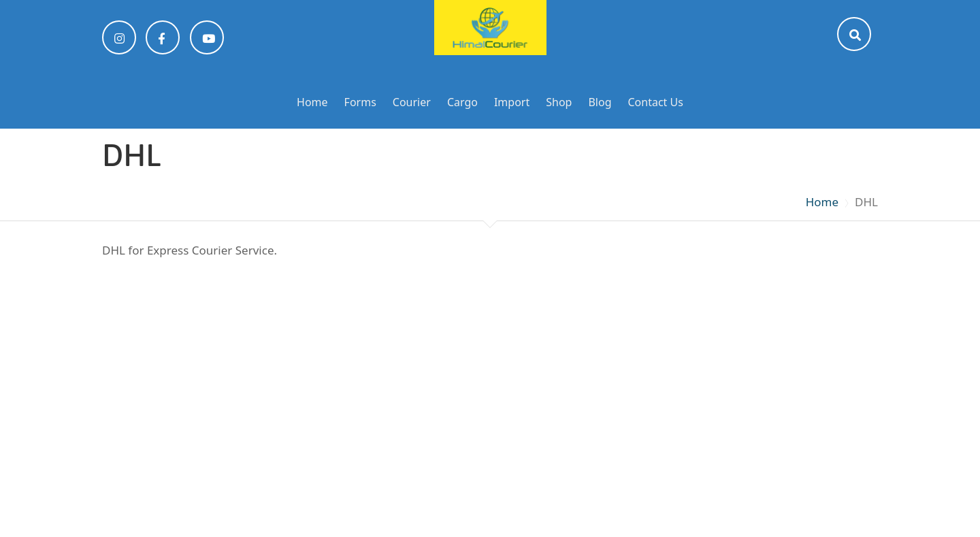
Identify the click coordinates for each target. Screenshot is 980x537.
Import (512, 102)
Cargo (462, 102)
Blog (600, 102)
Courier (412, 102)
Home (312, 102)
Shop (559, 102)
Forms (360, 102)
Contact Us (656, 102)
